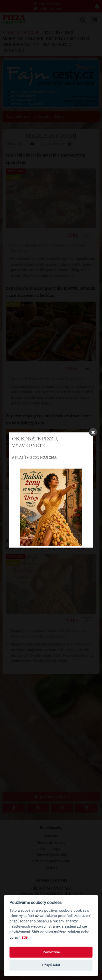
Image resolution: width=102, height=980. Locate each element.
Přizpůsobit (51, 965)
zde (24, 938)
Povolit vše (51, 952)
